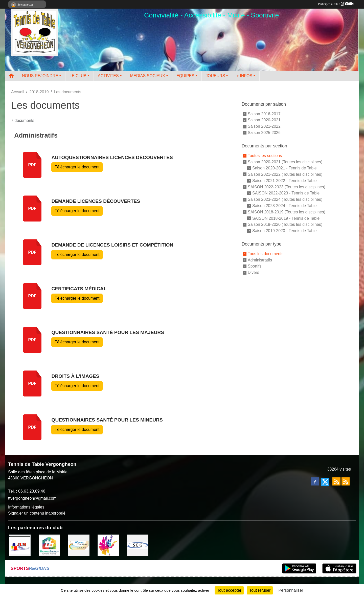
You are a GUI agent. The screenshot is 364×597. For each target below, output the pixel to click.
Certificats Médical (79, 289)
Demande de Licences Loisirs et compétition (112, 245)
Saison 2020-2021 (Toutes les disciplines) (285, 162)
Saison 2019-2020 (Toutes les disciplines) (285, 224)
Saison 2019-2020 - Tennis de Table (285, 231)
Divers (253, 272)
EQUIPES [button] (185, 76)
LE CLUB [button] (78, 76)
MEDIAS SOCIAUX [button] (148, 76)
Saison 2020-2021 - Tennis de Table (285, 168)
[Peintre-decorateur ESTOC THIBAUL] (108, 545)
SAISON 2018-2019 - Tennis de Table (286, 218)
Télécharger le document (77, 167)
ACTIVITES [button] (108, 76)
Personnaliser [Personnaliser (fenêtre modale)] (291, 590)
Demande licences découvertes (96, 201)
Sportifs (255, 266)
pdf (32, 165)
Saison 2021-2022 (264, 126)
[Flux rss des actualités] (336, 481)
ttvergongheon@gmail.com (32, 498)
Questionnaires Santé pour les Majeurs (108, 332)
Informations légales (26, 507)
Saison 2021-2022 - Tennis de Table (285, 181)
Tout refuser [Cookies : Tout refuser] (260, 590)
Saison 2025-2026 (264, 133)
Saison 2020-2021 (264, 120)
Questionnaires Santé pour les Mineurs (107, 420)
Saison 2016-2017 (264, 114)
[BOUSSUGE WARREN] (79, 545)
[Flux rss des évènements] (346, 481)
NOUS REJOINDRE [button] (40, 76)
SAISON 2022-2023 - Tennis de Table (286, 193)
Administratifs (260, 260)
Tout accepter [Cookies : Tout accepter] (229, 590)
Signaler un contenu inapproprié (37, 513)
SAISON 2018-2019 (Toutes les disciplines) (287, 212)
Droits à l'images (75, 376)
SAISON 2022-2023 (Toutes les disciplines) (287, 187)
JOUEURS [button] (215, 76)
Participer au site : (336, 4)
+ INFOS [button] (244, 76)
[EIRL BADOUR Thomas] (49, 545)
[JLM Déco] (20, 545)
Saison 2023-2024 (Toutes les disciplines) (285, 199)
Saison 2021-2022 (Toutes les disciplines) (285, 174)
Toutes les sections (265, 156)
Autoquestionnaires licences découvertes (112, 157)
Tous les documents (266, 254)
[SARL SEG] (138, 545)
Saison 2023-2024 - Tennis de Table (285, 206)
